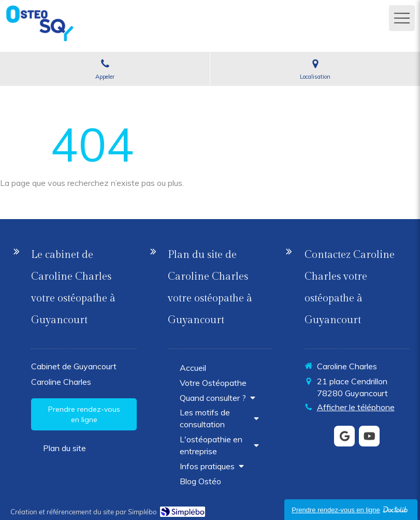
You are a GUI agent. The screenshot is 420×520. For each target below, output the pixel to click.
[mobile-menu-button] (402, 18)
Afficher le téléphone (356, 407)
